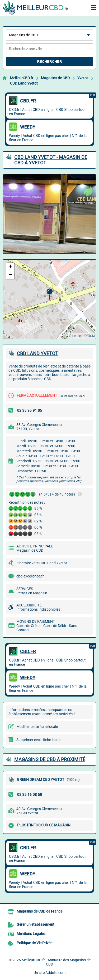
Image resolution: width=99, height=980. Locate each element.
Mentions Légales (31, 934)
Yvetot (83, 78)
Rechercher (49, 62)
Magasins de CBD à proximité (50, 759)
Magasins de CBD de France (39, 911)
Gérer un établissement (36, 924)
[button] (49, 294)
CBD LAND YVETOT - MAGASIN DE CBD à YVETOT (51, 160)
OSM (91, 336)
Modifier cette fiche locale (37, 727)
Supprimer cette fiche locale (39, 740)
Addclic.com (55, 973)
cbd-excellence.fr (30, 576)
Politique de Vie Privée (34, 943)
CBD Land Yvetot (24, 83)
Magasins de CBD (55, 78)
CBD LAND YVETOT (37, 353)
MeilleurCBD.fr (22, 78)
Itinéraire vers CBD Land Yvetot (42, 563)
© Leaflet (75, 336)
